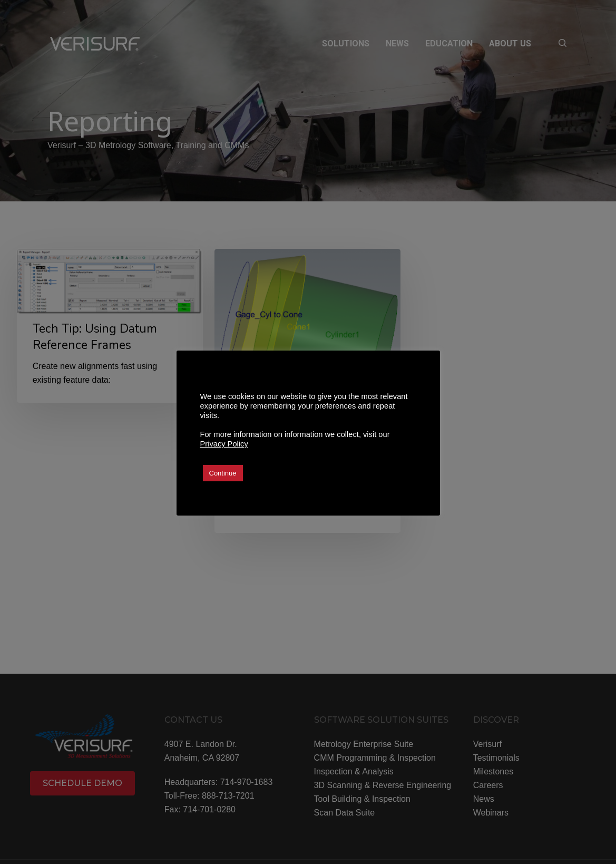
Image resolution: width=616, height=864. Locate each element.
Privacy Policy (224, 444)
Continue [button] (223, 473)
